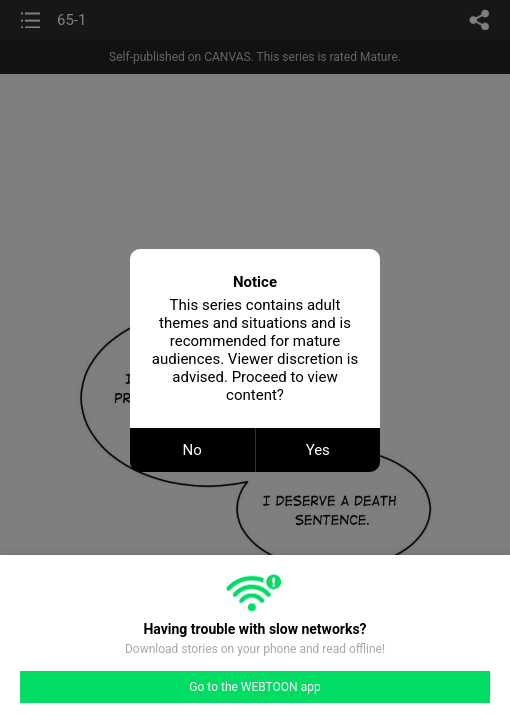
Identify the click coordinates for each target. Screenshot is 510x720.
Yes (318, 450)
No (192, 450)
